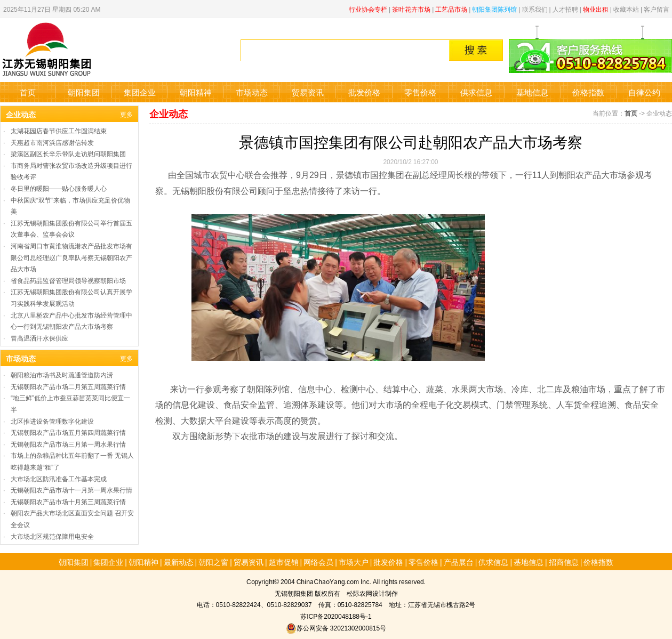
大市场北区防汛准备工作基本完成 (59, 478)
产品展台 (459, 562)
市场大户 (354, 562)
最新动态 (179, 562)
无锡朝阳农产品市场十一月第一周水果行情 (71, 490)
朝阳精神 (196, 92)
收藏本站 (626, 9)
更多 (126, 114)
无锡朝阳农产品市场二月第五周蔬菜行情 (68, 386)
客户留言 (657, 9)
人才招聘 (565, 9)
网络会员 (318, 562)
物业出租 (596, 9)
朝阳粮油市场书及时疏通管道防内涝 (62, 374)
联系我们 (535, 9)
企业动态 (21, 114)
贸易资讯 (308, 92)
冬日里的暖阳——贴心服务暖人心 (59, 188)
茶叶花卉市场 (411, 9)
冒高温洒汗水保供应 (39, 338)
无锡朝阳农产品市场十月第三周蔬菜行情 (68, 501)
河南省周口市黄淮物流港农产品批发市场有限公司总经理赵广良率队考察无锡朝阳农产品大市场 (71, 257)
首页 (28, 92)
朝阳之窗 (213, 562)
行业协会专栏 (368, 9)
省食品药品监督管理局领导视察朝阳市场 (68, 280)
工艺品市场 (451, 9)
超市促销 (284, 562)
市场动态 (252, 92)
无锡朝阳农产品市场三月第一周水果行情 (68, 444)
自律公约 (644, 92)
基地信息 (532, 92)
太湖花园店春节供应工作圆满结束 (59, 130)
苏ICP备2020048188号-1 (336, 616)
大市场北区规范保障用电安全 (52, 536)
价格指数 (588, 92)
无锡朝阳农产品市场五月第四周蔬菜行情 (68, 432)
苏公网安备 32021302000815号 (336, 628)
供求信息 (476, 92)
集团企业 (140, 92)
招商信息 (564, 562)
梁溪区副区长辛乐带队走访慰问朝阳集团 (68, 153)
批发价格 (364, 92)
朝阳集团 (84, 92)
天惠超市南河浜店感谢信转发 (52, 142)
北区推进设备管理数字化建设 (52, 421)
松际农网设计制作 (372, 593)
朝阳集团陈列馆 (494, 9)
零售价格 (420, 92)
